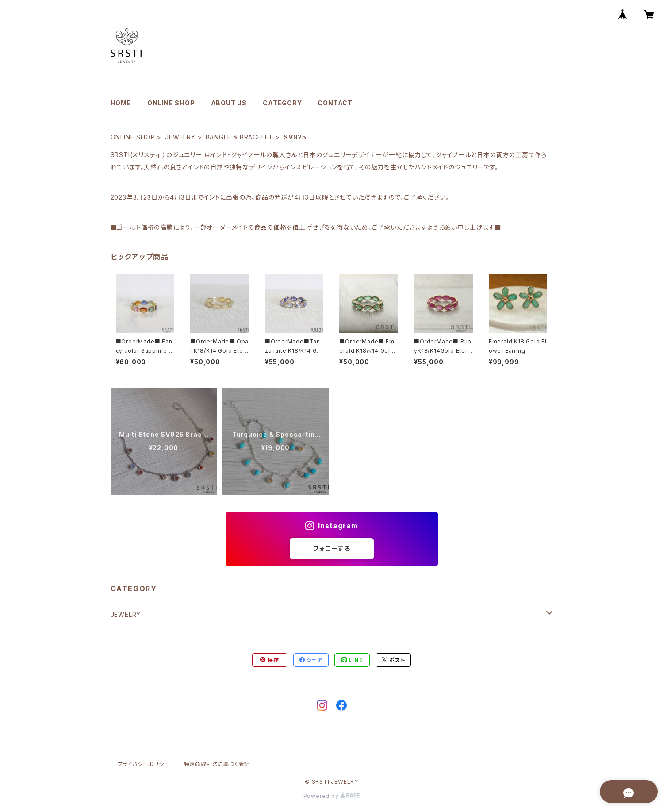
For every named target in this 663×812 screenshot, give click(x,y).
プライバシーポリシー (144, 764)
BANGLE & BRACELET (240, 137)
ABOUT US (229, 103)
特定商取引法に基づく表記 (217, 764)
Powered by (332, 796)
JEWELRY (180, 137)
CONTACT (335, 103)
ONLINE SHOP (171, 103)
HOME (121, 103)
